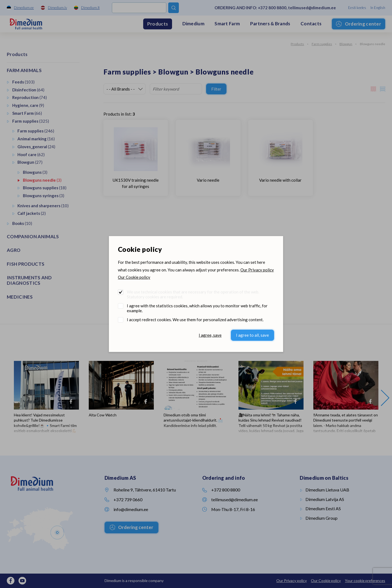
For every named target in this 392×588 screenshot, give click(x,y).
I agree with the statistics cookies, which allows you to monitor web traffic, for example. (197, 308)
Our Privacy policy (257, 270)
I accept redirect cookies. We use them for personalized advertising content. (195, 320)
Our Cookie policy (134, 277)
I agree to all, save (252, 335)
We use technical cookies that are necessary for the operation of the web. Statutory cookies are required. (193, 294)
